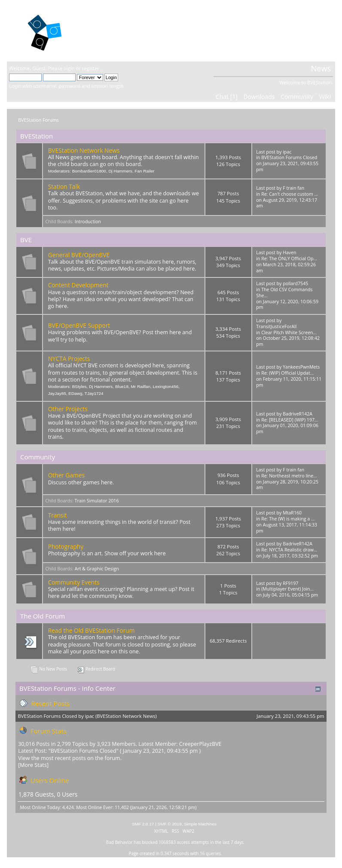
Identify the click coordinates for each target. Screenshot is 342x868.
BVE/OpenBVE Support (79, 325)
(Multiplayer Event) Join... (287, 589)
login (69, 68)
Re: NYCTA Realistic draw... (289, 550)
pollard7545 (295, 283)
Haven (289, 252)
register (91, 68)
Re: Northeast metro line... (289, 476)
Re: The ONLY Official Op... (289, 259)
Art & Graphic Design (97, 569)
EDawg (75, 393)
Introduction (88, 222)
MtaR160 (292, 513)
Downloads (259, 97)
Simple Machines (200, 824)
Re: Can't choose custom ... (290, 194)
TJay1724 (94, 393)
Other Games (66, 475)
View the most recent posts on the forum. (70, 758)
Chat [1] (227, 97)
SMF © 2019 (170, 824)
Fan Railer (144, 171)
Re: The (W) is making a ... (288, 519)
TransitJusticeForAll (276, 326)
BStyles (79, 386)
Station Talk (64, 186)
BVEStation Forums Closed (289, 157)
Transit (58, 515)
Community (297, 97)
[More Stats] (33, 765)
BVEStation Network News (84, 150)
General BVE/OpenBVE (79, 255)
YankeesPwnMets (301, 367)
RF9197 (290, 583)
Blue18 (122, 386)
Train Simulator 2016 (97, 501)
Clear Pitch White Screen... (289, 332)
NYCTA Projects (69, 359)
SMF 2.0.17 (143, 824)
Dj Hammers (120, 171)
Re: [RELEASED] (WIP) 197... (290, 420)
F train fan (293, 188)
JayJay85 (57, 393)
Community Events (74, 582)
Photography (66, 546)
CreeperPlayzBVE (200, 744)
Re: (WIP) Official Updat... (287, 373)
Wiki (325, 97)
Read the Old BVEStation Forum (92, 630)
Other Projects (68, 409)
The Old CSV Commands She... (284, 292)
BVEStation (111, 30)
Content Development (78, 285)
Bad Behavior (119, 842)
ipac (287, 152)
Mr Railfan (141, 386)
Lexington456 (165, 386)
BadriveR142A (298, 414)
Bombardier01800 (89, 171)
